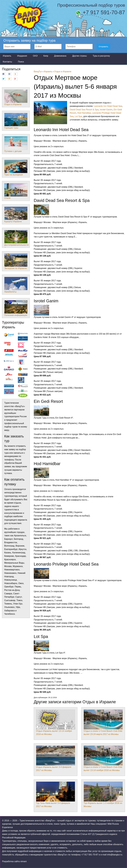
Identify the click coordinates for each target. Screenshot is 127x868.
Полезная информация (16, 308)
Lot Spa (78, 116)
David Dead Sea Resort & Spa (84, 110)
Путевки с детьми (16, 144)
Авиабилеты (16, 285)
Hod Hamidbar (84, 113)
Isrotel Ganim (106, 110)
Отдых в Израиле (16, 98)
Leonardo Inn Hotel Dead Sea (108, 106)
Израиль (7, 56)
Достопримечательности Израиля (16, 240)
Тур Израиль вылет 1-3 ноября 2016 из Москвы (103, 795)
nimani (23, 861)
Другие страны (79, 56)
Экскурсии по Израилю (16, 261)
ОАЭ (35, 56)
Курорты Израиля (16, 215)
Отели (16, 191)
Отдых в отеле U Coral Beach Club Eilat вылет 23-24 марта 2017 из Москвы (103, 722)
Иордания (22, 56)
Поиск (21, 62)
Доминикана (60, 56)
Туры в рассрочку (101, 56)
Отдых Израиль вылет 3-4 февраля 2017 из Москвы (56, 758)
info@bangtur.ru (115, 855)
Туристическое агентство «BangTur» (37, 821)
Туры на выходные (16, 168)
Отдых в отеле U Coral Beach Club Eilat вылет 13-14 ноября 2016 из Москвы (103, 758)
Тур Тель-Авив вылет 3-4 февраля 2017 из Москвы (56, 795)
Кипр (46, 56)
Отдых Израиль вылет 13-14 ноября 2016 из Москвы (56, 722)
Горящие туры (16, 121)
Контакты (7, 62)
